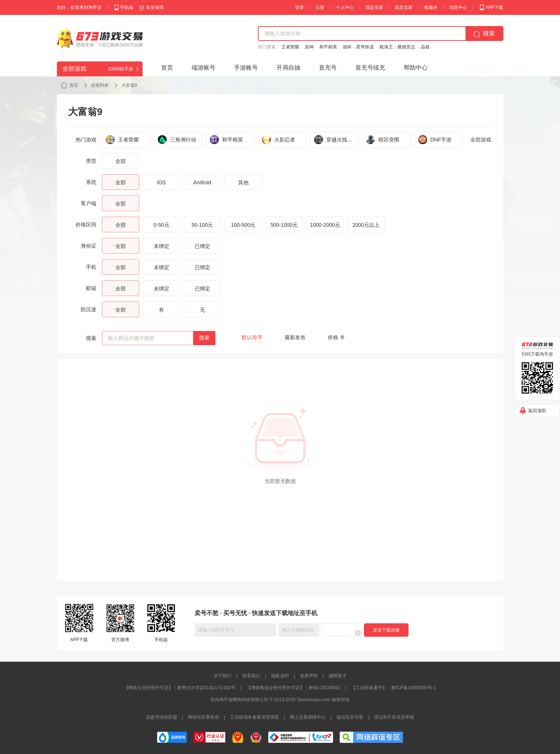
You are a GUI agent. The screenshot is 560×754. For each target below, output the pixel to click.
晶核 (425, 47)
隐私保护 (280, 676)
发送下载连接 (386, 630)
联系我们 (251, 676)
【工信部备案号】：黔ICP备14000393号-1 (394, 688)
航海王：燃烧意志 (397, 47)
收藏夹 (431, 7)
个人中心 (345, 7)
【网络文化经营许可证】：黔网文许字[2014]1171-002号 (180, 688)
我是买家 (374, 7)
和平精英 (328, 47)
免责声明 (309, 676)
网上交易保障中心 (308, 717)
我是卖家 (404, 7)
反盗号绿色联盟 (161, 717)
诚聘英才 (337, 676)
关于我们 (223, 676)
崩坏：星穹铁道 (358, 47)
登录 (300, 7)
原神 (309, 47)
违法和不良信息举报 (394, 717)
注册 (320, 7)
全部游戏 (481, 140)
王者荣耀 (290, 47)
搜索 (204, 338)
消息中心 (458, 7)
